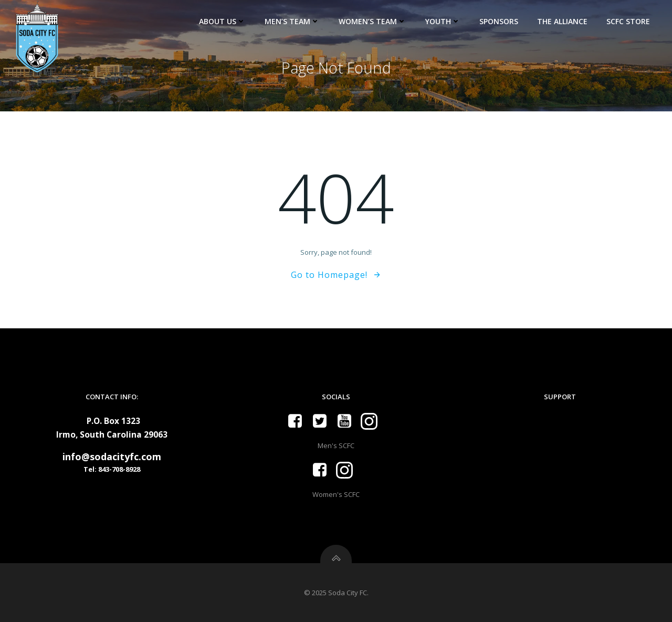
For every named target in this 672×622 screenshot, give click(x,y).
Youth (443, 21)
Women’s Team (372, 21)
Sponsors (499, 21)
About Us (222, 21)
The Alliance (562, 21)
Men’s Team (292, 21)
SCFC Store (628, 21)
